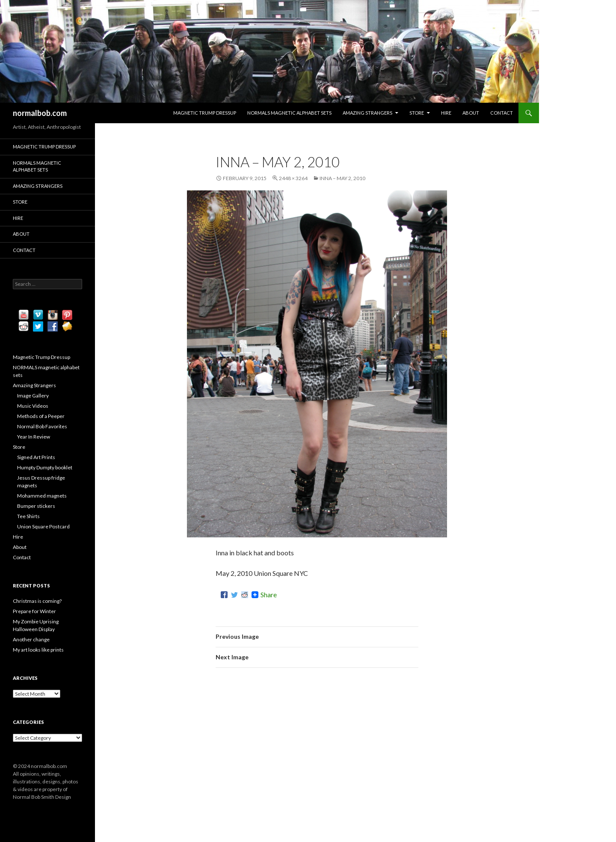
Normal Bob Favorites (42, 426)
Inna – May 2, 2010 (342, 178)
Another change (31, 639)
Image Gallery (33, 396)
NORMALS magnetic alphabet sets (289, 113)
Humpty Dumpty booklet (45, 467)
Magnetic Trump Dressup (205, 113)
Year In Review (34, 437)
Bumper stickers (36, 506)
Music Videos (33, 406)
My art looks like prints (38, 650)
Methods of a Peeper (41, 416)
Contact (502, 113)
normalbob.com (40, 113)
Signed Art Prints (36, 457)
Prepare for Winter (34, 611)
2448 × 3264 (293, 178)
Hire (446, 113)
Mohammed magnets (42, 496)
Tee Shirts (28, 516)
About (471, 113)
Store (417, 113)
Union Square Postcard (43, 526)
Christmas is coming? (37, 601)
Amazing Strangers (367, 113)
